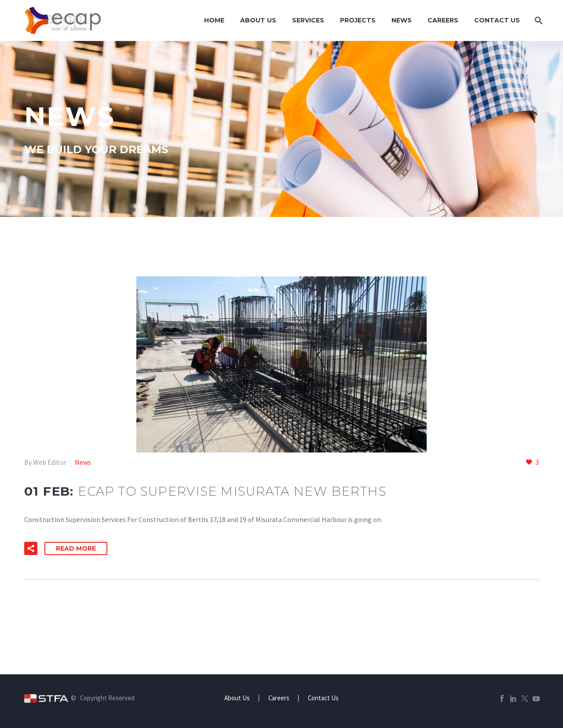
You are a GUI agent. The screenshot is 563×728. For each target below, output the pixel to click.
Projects (358, 20)
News (402, 20)
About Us (258, 20)
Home (214, 20)
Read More (76, 548)
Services (308, 20)
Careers (443, 20)
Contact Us (497, 20)
